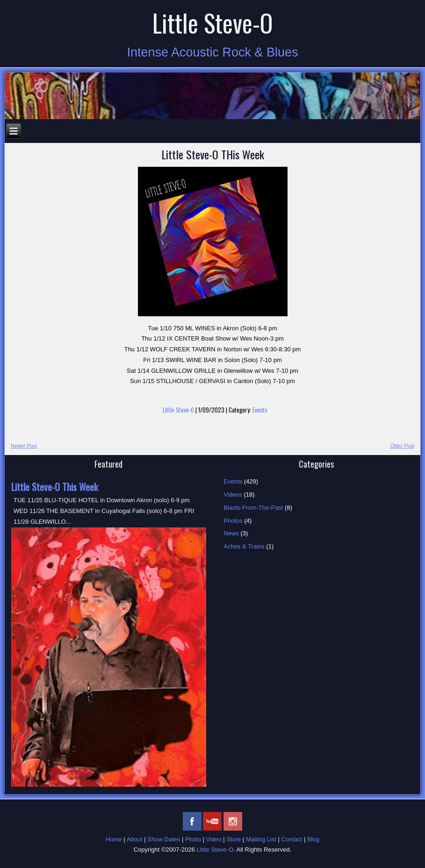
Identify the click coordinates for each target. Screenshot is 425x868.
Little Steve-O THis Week (213, 154)
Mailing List (261, 839)
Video (214, 839)
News (231, 533)
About (135, 839)
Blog (313, 839)
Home (114, 839)
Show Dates (164, 839)
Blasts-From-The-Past (253, 508)
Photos (233, 521)
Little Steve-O (213, 23)
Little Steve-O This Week (54, 487)
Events (260, 410)
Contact (292, 839)
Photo (193, 839)
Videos (233, 494)
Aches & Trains (244, 546)
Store (234, 839)
